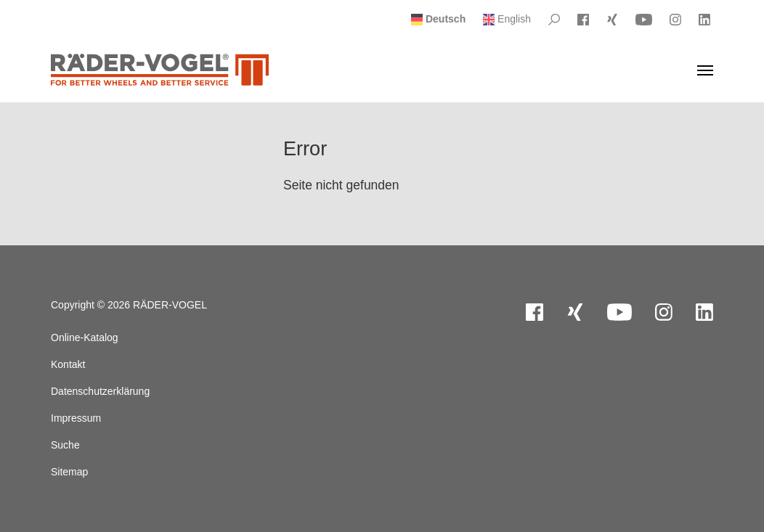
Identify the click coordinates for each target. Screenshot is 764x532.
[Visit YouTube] (644, 19)
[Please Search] (554, 19)
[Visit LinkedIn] (704, 19)
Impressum (76, 418)
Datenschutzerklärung (100, 391)
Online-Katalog (85, 337)
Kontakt (68, 364)
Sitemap (69, 472)
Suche (65, 445)
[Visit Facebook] (583, 19)
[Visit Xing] (612, 19)
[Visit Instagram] (675, 19)
